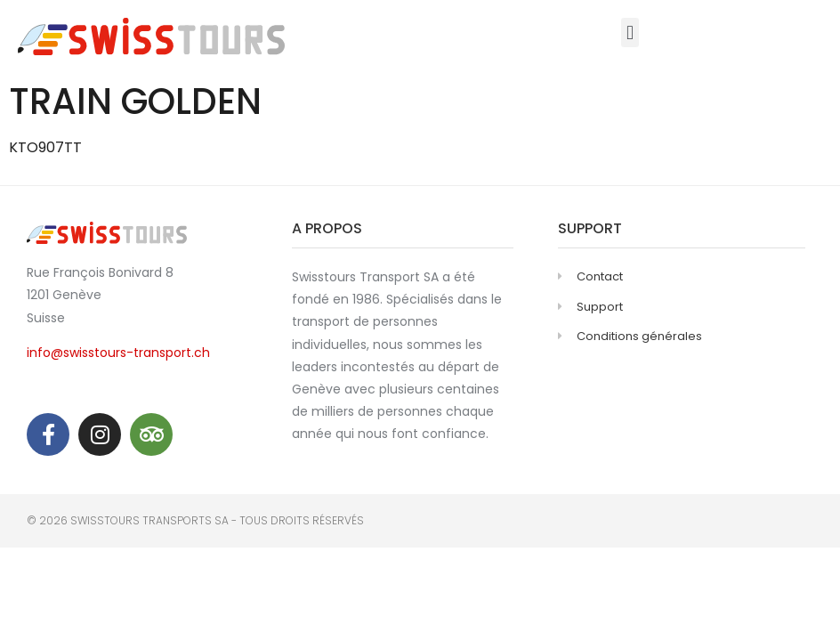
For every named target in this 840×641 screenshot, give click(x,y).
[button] (630, 32)
